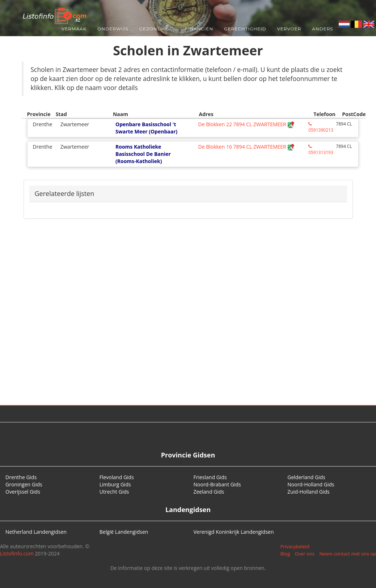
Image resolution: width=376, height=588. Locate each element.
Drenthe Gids (21, 477)
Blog (285, 554)
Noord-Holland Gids (311, 484)
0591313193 (321, 150)
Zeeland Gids (209, 492)
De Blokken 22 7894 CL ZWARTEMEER (246, 124)
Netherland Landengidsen (36, 532)
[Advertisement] (188, 318)
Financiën (199, 29)
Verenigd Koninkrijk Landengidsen (234, 532)
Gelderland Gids (306, 477)
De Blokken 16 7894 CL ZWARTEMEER (246, 147)
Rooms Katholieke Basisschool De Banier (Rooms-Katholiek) (143, 154)
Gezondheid (157, 29)
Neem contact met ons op (348, 554)
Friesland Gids (210, 477)
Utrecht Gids (114, 492)
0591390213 (321, 127)
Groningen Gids (24, 484)
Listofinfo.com (17, 553)
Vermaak (74, 29)
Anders (322, 29)
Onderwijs (113, 29)
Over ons (305, 554)
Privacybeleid (295, 546)
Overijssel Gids (23, 492)
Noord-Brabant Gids (217, 484)
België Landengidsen (124, 532)
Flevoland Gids (117, 477)
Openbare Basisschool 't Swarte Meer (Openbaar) (146, 128)
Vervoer (289, 29)
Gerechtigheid (245, 29)
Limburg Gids (115, 484)
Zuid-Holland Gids (309, 492)
